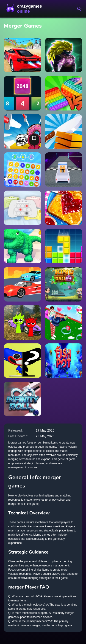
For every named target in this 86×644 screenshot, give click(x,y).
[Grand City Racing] (22, 55)
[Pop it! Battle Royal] (64, 93)
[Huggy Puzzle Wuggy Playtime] (22, 361)
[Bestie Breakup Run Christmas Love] (64, 322)
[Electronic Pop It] (22, 208)
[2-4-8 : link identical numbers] (22, 170)
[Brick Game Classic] (64, 246)
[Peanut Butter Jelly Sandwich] (64, 208)
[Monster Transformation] (22, 246)
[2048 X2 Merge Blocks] (22, 93)
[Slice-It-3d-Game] (64, 131)
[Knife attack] (22, 131)
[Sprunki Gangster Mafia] (22, 322)
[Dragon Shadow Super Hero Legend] (64, 55)
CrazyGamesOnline (25, 9)
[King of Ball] (64, 284)
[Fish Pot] (64, 361)
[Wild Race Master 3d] (22, 284)
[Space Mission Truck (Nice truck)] (64, 170)
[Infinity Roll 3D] (22, 399)
